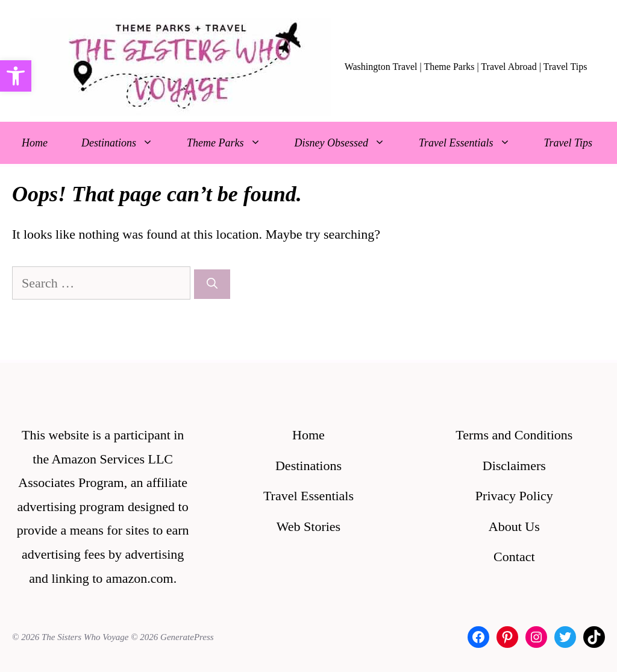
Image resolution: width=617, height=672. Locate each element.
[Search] (212, 284)
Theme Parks (232, 143)
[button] (16, 76)
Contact (514, 557)
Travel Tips (568, 143)
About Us (514, 526)
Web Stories (308, 526)
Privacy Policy (514, 496)
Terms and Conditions (514, 435)
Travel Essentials (473, 143)
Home (35, 143)
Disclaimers (514, 466)
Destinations (126, 143)
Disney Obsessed (348, 143)
